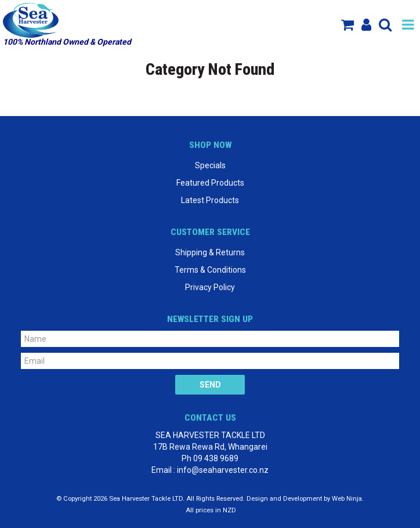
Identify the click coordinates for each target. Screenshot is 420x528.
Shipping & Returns (210, 252)
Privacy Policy (210, 287)
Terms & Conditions (210, 270)
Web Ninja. (348, 499)
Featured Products (210, 183)
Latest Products (210, 200)
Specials (210, 165)
